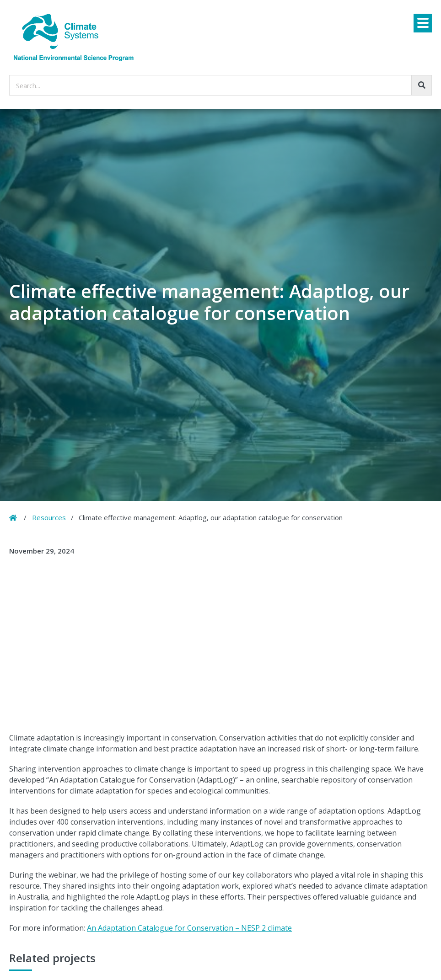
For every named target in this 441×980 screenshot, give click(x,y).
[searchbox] (220, 85)
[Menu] (423, 23)
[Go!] (422, 85)
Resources (49, 517)
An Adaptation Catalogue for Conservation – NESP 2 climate (189, 928)
